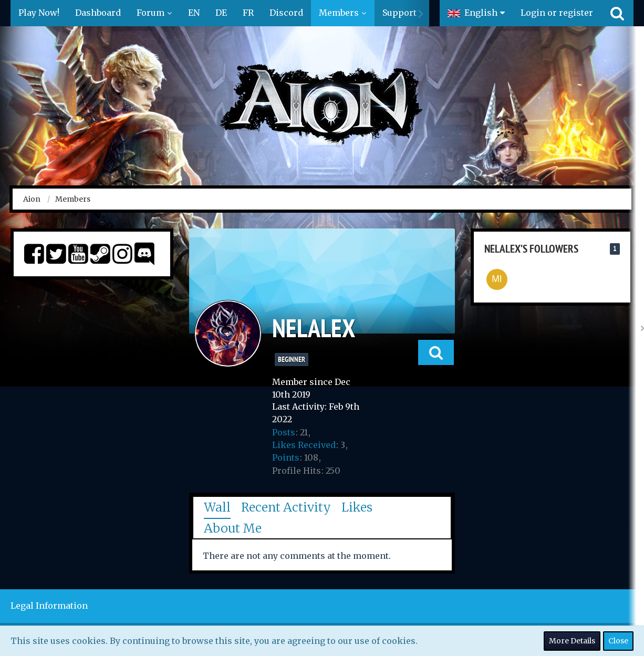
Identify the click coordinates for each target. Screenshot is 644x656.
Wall (217, 507)
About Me (233, 528)
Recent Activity (286, 507)
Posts (284, 432)
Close (618, 641)
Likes (357, 507)
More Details (572, 641)
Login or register (557, 13)
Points (286, 457)
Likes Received (304, 445)
